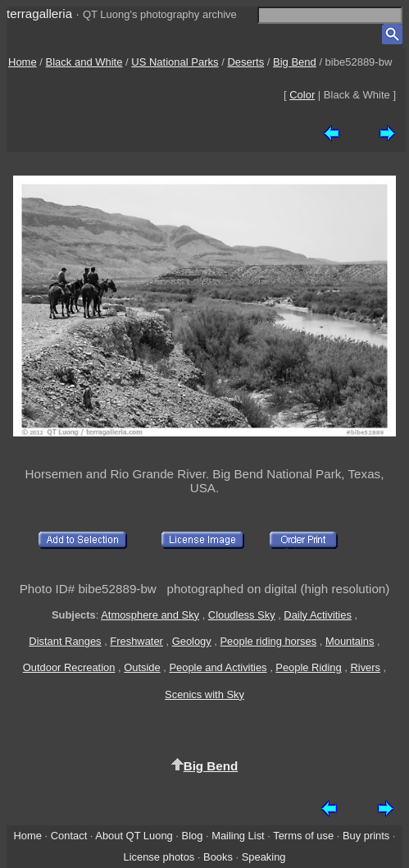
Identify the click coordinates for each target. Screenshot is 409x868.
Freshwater (136, 641)
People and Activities (218, 667)
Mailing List (238, 836)
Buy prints (366, 836)
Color (302, 95)
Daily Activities (317, 615)
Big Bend (295, 62)
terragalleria (39, 14)
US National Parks (175, 62)
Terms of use (303, 836)
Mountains (350, 641)
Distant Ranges (65, 641)
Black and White (84, 62)
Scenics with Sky (204, 694)
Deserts (245, 62)
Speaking (264, 857)
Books (218, 857)
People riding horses (269, 641)
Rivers (365, 667)
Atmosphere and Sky (150, 615)
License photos (159, 857)
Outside (142, 667)
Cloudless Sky (242, 615)
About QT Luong (134, 836)
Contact (69, 836)
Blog (193, 836)
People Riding (308, 667)
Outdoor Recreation (69, 667)
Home (23, 62)
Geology (192, 641)
